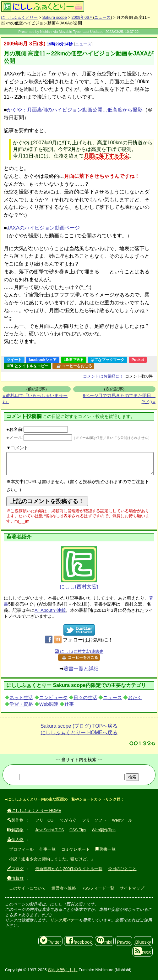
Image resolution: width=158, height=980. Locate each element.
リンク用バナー (64, 920)
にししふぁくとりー (19, 17)
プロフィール (21, 849)
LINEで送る (74, 360)
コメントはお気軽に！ (103, 376)
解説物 (15, 830)
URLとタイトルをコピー (27, 366)
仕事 (69, 704)
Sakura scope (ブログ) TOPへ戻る (79, 726)
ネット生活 (21, 697)
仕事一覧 (47, 849)
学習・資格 (21, 704)
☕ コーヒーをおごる (74, 366)
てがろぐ (68, 820)
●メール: (39, 437)
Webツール (122, 820)
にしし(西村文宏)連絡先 (79, 651)
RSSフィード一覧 (98, 888)
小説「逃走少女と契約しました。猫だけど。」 (52, 859)
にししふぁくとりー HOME (34, 810)
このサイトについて (27, 888)
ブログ (15, 869)
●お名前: (37, 429)
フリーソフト (94, 820)
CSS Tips (78, 830)
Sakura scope (55, 17)
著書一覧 (105, 849)
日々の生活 (85, 697)
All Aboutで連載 (50, 610)
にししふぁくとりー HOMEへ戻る (79, 732)
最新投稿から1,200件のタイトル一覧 (69, 869)
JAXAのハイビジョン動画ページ (43, 228)
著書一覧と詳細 (81, 669)
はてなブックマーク (107, 360)
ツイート (14, 360)
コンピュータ (53, 697)
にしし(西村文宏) (79, 568)
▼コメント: (18, 448)
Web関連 (49, 704)
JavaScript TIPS (50, 830)
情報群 (15, 878)
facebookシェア (43, 360)
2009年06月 (82, 17)
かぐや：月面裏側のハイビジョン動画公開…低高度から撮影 (75, 110)
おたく (135, 697)
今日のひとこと (122, 869)
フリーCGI (45, 820)
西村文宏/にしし (63, 970)
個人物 (15, 840)
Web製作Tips (104, 830)
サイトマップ (132, 888)
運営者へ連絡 (64, 888)
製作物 (15, 820)
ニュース (102, 17)
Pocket (138, 360)
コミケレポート (76, 849)
